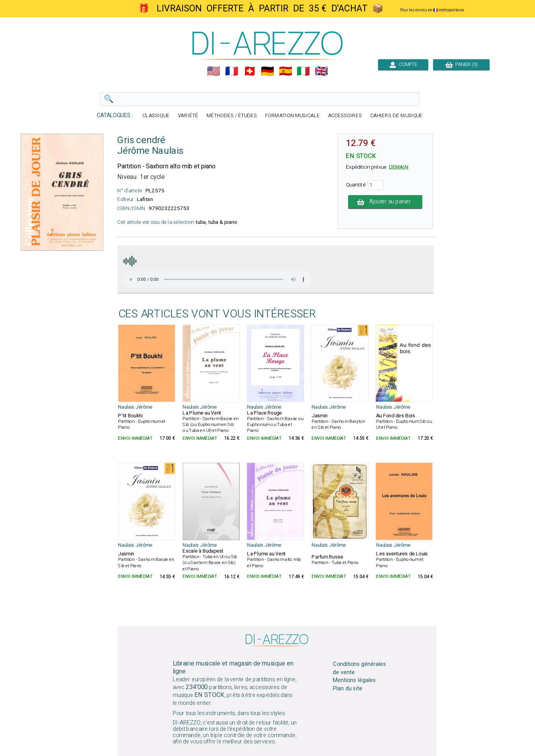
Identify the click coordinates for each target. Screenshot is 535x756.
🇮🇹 (303, 71)
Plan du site (347, 689)
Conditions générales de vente (360, 668)
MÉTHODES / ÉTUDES (232, 116)
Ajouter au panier (385, 202)
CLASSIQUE (156, 116)
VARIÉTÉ (188, 116)
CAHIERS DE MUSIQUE (397, 116)
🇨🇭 (250, 71)
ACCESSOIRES (345, 116)
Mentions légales (354, 680)
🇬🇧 (321, 71)
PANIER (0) (461, 65)
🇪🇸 (286, 71)
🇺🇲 (214, 71)
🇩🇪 (267, 71)
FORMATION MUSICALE (292, 116)
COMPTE (403, 65)
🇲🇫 (232, 71)
